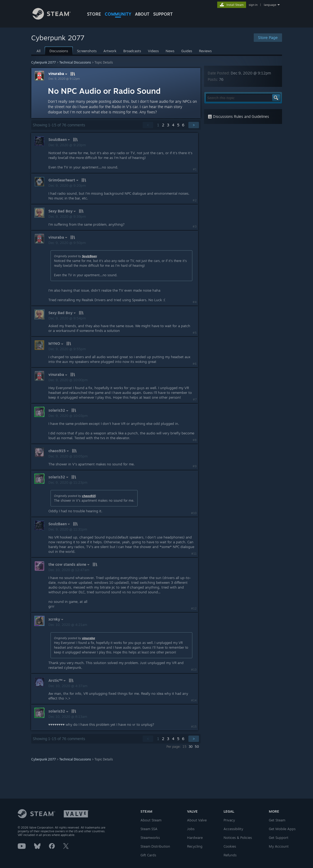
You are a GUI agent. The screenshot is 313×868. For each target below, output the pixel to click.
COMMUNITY (118, 14)
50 (197, 747)
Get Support (279, 838)
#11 (194, 554)
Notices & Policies (238, 838)
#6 (195, 364)
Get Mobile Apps (282, 829)
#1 (195, 169)
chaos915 (89, 496)
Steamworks (150, 838)
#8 (195, 440)
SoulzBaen (89, 256)
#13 (194, 670)
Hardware (195, 838)
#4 (195, 302)
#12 (194, 608)
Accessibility (233, 829)
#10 (194, 513)
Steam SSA (149, 829)
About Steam (151, 820)
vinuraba (58, 74)
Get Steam (277, 820)
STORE (94, 14)
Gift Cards (148, 855)
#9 (195, 466)
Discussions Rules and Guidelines (238, 116)
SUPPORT (163, 14)
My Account (279, 846)
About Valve (197, 820)
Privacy (229, 820)
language (270, 5)
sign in (253, 5)
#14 (194, 700)
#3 (195, 226)
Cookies (230, 846)
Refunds (230, 855)
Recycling (195, 846)
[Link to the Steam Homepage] (56, 18)
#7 (195, 399)
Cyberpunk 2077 (44, 62)
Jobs (191, 829)
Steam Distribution (155, 846)
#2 (195, 200)
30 (191, 747)
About (142, 14)
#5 (195, 333)
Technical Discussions (75, 62)
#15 (194, 727)
